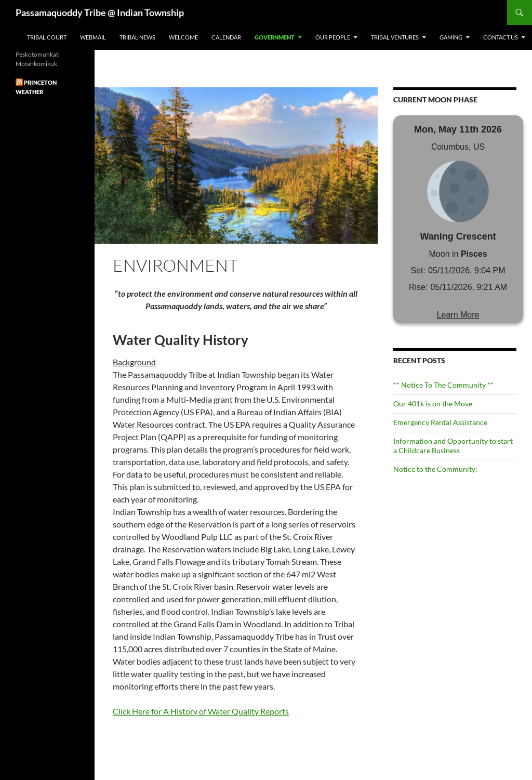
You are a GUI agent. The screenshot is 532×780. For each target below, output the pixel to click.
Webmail (93, 37)
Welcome (183, 37)
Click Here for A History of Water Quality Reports (201, 711)
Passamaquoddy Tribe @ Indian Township (100, 12)
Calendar (226, 37)
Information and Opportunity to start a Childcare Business (453, 446)
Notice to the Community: (435, 469)
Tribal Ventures (395, 37)
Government (275, 37)
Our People (333, 37)
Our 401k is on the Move (433, 404)
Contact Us (501, 37)
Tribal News (137, 37)
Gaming (451, 37)
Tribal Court (47, 37)
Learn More (458, 315)
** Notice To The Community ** (443, 385)
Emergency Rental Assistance (440, 422)
